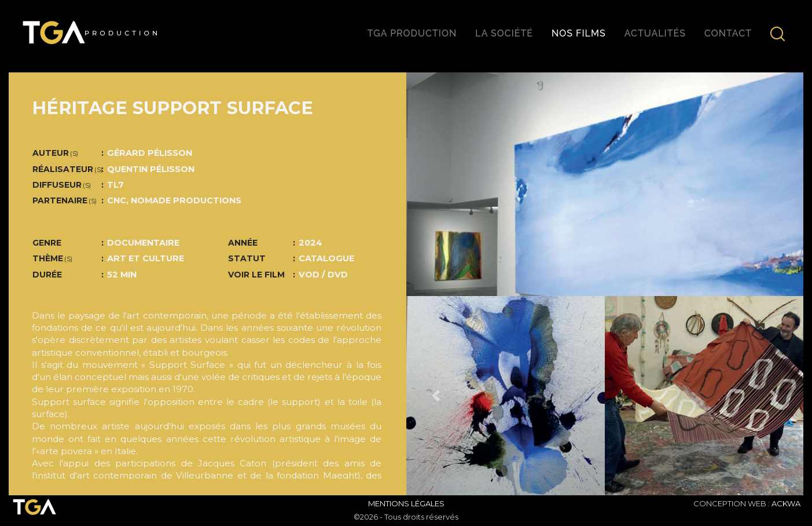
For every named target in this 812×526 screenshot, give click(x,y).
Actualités (655, 33)
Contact (728, 33)
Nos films (579, 33)
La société (504, 33)
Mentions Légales (406, 503)
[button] (436, 395)
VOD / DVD (323, 275)
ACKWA (786, 503)
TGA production (412, 33)
